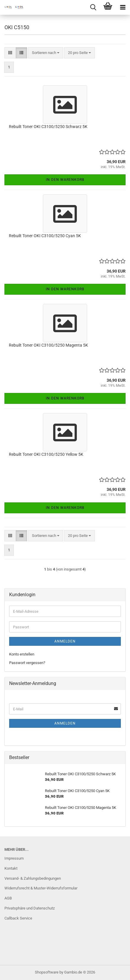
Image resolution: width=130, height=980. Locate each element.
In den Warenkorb (65, 180)
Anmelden (65, 641)
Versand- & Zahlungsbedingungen (33, 878)
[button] (10, 53)
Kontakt (11, 868)
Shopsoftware (47, 972)
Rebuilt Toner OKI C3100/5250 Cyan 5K (45, 236)
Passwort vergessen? (27, 663)
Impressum (14, 858)
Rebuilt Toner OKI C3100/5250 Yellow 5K (46, 454)
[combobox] (46, 53)
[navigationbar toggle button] (123, 7)
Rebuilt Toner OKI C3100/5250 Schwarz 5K (48, 127)
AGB (8, 898)
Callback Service (18, 918)
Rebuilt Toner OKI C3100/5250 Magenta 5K (48, 345)
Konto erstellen (22, 654)
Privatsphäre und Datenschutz (30, 908)
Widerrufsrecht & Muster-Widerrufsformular (41, 888)
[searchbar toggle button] (93, 7)
